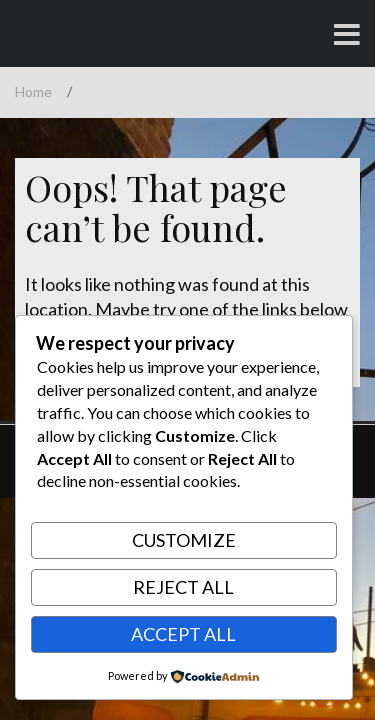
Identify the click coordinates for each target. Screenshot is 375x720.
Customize (184, 540)
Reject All (183, 587)
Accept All (183, 634)
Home (33, 91)
